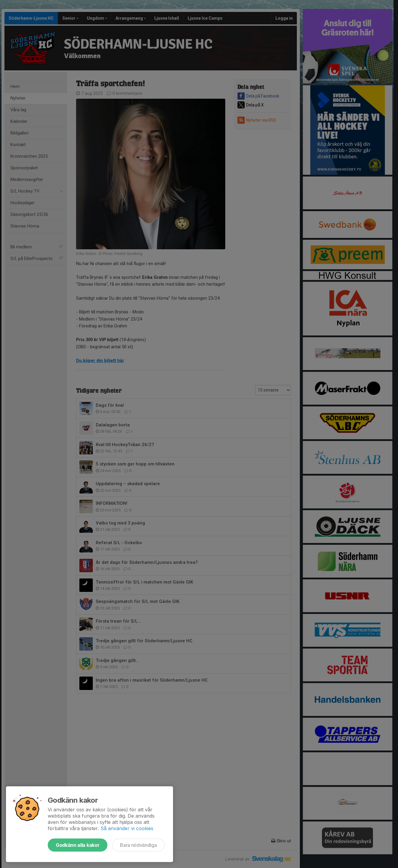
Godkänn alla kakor (78, 845)
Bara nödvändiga (138, 845)
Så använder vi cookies (127, 828)
